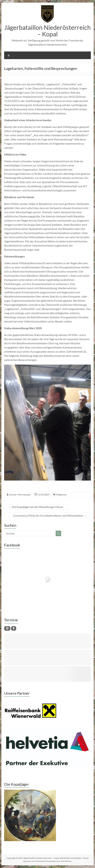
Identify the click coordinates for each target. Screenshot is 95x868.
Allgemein (61, 495)
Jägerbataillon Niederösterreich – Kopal (47, 31)
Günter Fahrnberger (20, 495)
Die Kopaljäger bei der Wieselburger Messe (36, 507)
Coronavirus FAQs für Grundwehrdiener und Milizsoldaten (50, 515)
